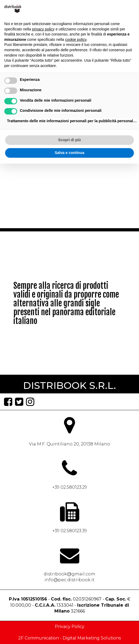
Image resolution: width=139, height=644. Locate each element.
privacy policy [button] (43, 29)
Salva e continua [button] (69, 153)
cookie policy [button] (76, 39)
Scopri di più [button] (69, 140)
